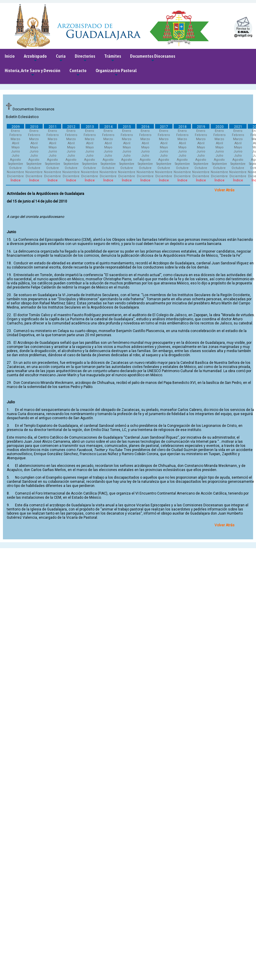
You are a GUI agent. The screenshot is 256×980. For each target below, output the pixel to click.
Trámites (113, 58)
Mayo (16, 147)
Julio (15, 156)
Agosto (15, 160)
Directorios (85, 58)
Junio (15, 151)
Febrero (16, 135)
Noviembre (15, 172)
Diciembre (15, 176)
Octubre (15, 168)
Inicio (10, 56)
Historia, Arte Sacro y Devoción (33, 73)
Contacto (78, 73)
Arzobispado (35, 58)
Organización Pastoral (116, 73)
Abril (16, 143)
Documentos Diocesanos (153, 58)
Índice (16, 180)
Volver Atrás (225, 190)
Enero (15, 131)
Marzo (15, 139)
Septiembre (15, 164)
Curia (61, 58)
